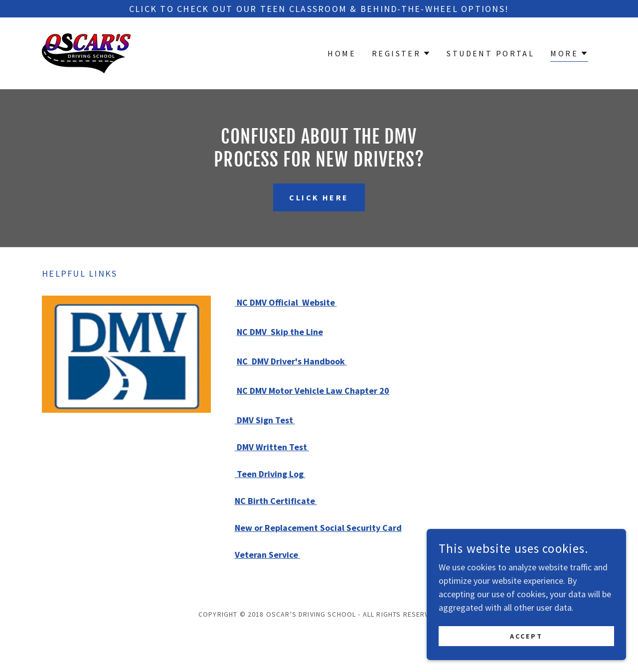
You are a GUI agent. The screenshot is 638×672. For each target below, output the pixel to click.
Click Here (319, 197)
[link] (86, 52)
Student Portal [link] (490, 53)
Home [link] (342, 53)
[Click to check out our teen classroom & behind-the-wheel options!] (319, 9)
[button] (401, 53)
